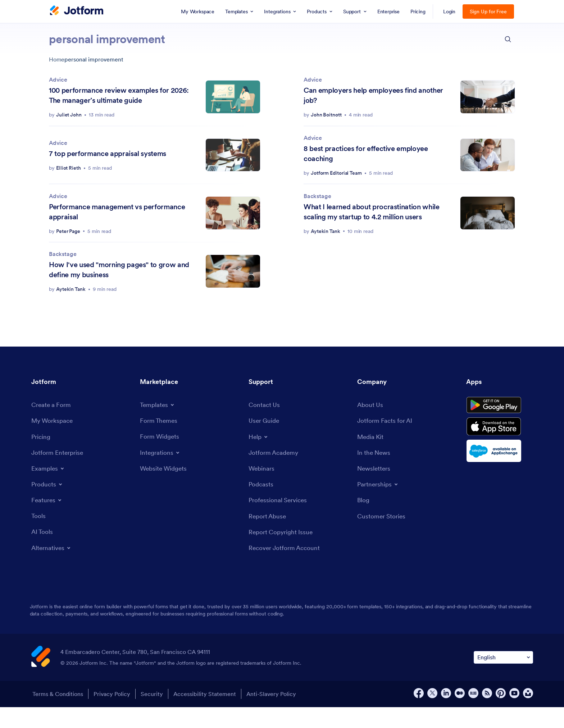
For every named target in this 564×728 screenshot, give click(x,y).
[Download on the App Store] (500, 449)
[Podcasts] (261, 504)
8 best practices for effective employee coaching (366, 154)
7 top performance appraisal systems (108, 154)
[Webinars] (262, 488)
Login (449, 12)
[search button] (508, 39)
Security (154, 715)
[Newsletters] (375, 488)
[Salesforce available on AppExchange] (500, 474)
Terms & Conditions (57, 715)
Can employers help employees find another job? (373, 95)
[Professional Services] (279, 520)
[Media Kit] (371, 456)
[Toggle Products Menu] (48, 504)
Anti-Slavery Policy (276, 715)
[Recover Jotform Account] (286, 569)
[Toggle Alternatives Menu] (52, 568)
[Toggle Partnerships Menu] (379, 504)
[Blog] (364, 520)
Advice (58, 79)
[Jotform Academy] (275, 471)
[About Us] (371, 423)
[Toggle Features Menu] (47, 519)
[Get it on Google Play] (500, 425)
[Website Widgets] (165, 487)
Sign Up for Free (488, 12)
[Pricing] (42, 456)
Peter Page (68, 231)
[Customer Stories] (382, 537)
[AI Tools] (43, 552)
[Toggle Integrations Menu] (161, 471)
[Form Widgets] (161, 455)
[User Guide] (265, 439)
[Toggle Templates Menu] (158, 423)
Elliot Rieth (69, 168)
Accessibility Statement (208, 715)
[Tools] (39, 535)
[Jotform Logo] (77, 11)
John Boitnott (326, 115)
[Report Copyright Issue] (282, 553)
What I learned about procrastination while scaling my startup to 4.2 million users (372, 212)
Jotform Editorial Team (336, 173)
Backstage (317, 196)
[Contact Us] (265, 423)
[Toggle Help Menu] (259, 455)
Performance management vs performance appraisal (117, 212)
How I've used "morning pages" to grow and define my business (119, 270)
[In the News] (375, 472)
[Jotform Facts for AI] (386, 439)
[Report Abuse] (269, 537)
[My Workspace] (53, 439)
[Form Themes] (160, 439)
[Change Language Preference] (503, 679)
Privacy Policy (112, 715)
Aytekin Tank (326, 231)
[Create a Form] (52, 423)
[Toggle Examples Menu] (49, 488)
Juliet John (69, 115)
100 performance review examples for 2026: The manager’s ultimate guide (119, 95)
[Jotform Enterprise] (59, 472)
